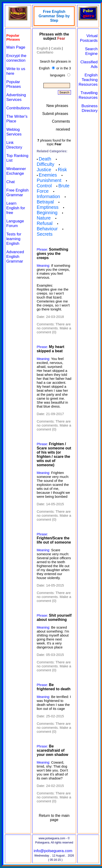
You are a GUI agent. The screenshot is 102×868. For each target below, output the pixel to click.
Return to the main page (54, 818)
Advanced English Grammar (15, 257)
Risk (62, 170)
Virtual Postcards (89, 38)
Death (45, 159)
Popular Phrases (14, 84)
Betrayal (45, 202)
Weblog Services (14, 132)
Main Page (16, 47)
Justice (44, 170)
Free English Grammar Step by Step (54, 16)
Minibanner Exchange (16, 171)
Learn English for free (16, 208)
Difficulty (45, 164)
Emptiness (47, 207)
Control (44, 186)
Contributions (18, 108)
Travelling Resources (88, 95)
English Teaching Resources (88, 80)
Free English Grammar (17, 193)
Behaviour (47, 229)
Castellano (45, 52)
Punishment (49, 180)
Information (48, 196)
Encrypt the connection (16, 58)
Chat (11, 182)
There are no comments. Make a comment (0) (54, 328)
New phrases (57, 106)
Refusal (45, 223)
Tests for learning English (14, 239)
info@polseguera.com (53, 851)
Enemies (48, 175)
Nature (44, 218)
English (42, 48)
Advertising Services (16, 97)
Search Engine (91, 51)
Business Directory (90, 108)
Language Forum (15, 223)
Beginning (47, 213)
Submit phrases (55, 114)
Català (56, 48)
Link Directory (14, 145)
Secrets (45, 234)
